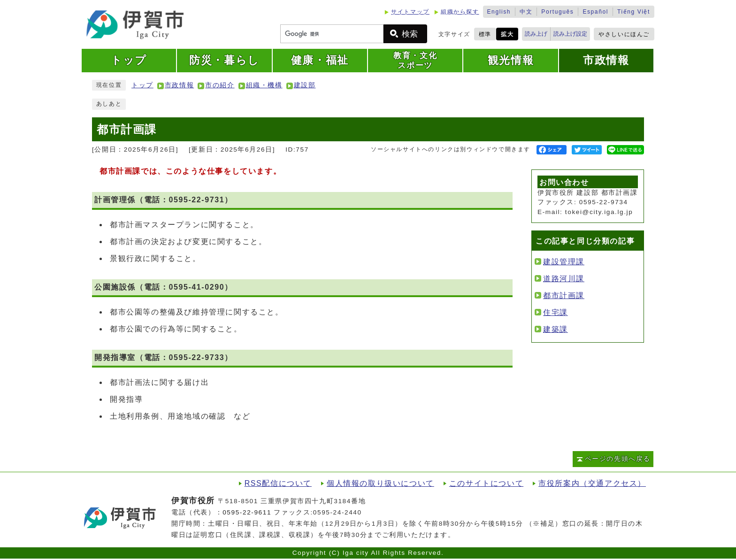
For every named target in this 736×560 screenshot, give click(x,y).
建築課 (556, 329)
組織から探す (460, 12)
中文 (526, 12)
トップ (142, 85)
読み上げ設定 (570, 34)
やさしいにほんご (624, 34)
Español (595, 12)
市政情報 (179, 85)
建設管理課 (564, 262)
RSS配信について (278, 483)
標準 (485, 34)
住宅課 (556, 312)
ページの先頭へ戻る (618, 459)
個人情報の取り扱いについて (380, 483)
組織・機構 (264, 85)
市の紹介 (220, 85)
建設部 (305, 85)
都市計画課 (564, 295)
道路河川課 (564, 279)
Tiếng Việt (634, 12)
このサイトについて (486, 483)
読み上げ (536, 34)
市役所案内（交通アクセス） (592, 483)
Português (557, 12)
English (499, 12)
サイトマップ (410, 12)
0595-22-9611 (247, 512)
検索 (410, 34)
